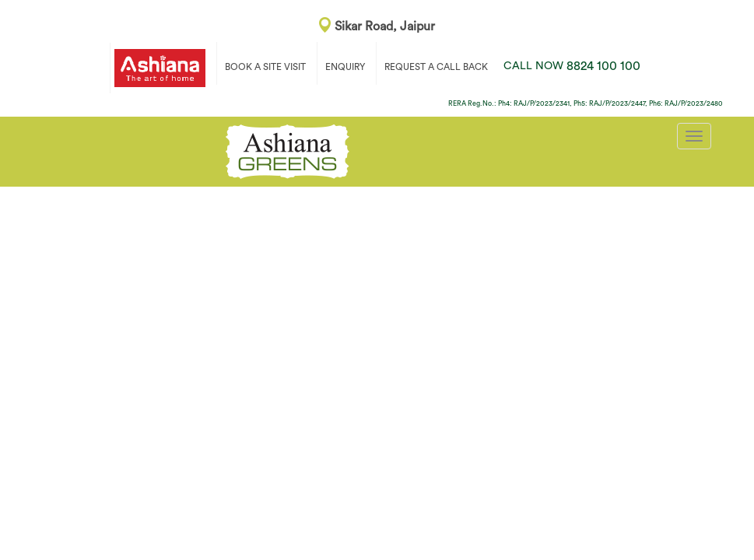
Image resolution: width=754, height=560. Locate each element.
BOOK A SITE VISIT (265, 67)
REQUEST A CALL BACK (436, 67)
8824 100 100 (572, 66)
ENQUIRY (345, 67)
